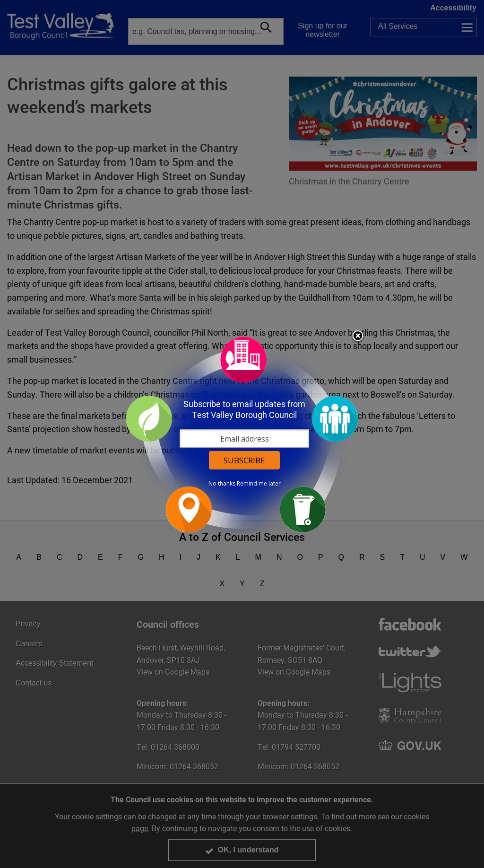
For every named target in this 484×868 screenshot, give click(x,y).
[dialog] (242, 434)
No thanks (222, 484)
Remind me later (259, 484)
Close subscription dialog (358, 337)
